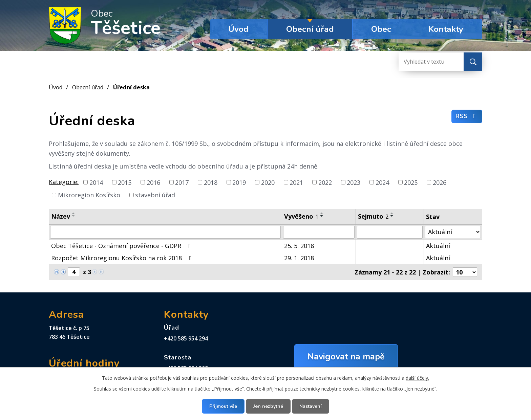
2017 (182, 182)
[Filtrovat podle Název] (165, 232)
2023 (354, 182)
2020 (268, 182)
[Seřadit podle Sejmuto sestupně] (392, 216)
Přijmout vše (223, 406)
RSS (467, 116)
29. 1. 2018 (299, 258)
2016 (153, 182)
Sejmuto (373, 216)
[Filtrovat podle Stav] (453, 232)
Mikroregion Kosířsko (89, 195)
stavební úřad (155, 195)
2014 (96, 182)
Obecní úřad (310, 29)
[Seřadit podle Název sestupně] (74, 216)
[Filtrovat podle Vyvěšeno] (319, 232)
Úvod (238, 29)
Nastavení (311, 406)
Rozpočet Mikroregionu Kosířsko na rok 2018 (123, 258)
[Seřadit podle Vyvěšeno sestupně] (322, 216)
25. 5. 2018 (299, 246)
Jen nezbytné (268, 406)
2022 (325, 182)
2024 (382, 182)
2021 (296, 182)
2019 (239, 182)
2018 (211, 182)
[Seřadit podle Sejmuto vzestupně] (392, 213)
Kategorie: (64, 182)
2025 (411, 182)
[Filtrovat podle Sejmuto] (390, 232)
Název (61, 216)
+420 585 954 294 (186, 338)
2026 (440, 182)
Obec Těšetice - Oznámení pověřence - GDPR (122, 246)
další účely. (417, 378)
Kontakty (446, 29)
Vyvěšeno (301, 216)
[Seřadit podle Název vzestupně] (74, 213)
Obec (381, 29)
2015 (125, 182)
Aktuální (438, 246)
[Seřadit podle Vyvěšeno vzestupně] (322, 213)
